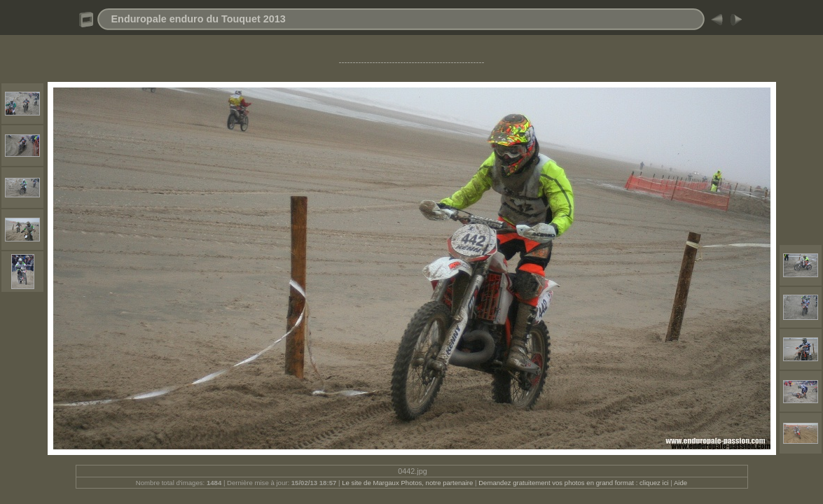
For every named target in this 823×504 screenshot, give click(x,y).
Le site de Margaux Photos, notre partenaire (408, 483)
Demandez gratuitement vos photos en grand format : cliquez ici (574, 483)
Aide (680, 483)
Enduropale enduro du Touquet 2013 (199, 19)
